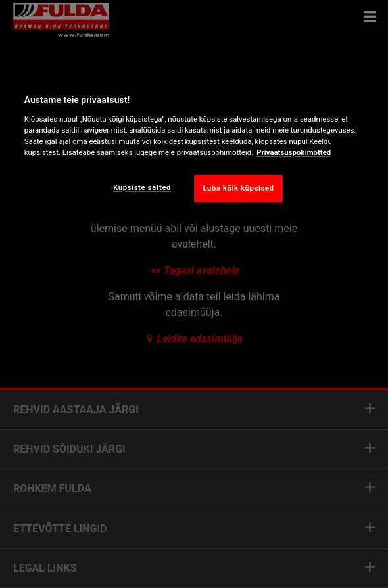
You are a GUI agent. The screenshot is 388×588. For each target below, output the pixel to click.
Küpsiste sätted (142, 187)
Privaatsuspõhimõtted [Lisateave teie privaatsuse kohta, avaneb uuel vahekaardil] (294, 152)
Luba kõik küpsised (238, 188)
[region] (194, 146)
